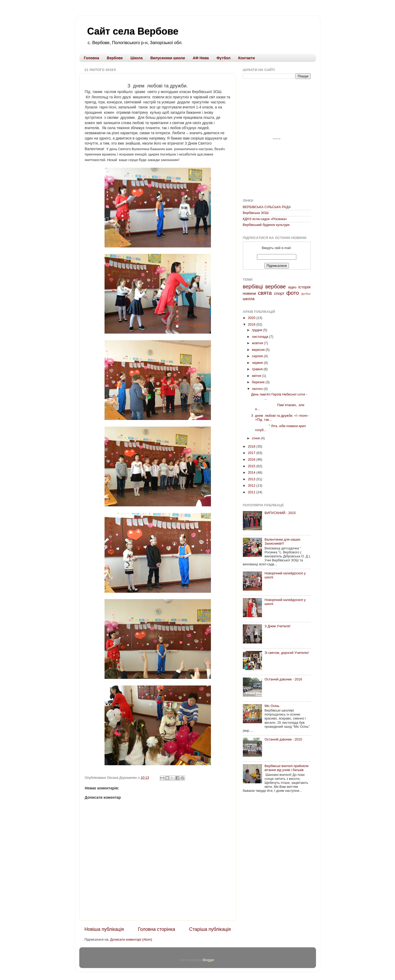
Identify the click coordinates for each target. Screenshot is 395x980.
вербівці (253, 287)
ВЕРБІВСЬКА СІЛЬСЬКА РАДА (267, 207)
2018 (252, 447)
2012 (252, 486)
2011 (252, 492)
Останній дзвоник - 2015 (283, 739)
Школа (136, 58)
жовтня (258, 343)
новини (250, 293)
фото (293, 293)
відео (292, 287)
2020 (252, 318)
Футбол (224, 58)
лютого (258, 389)
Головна (92, 58)
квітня (257, 376)
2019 (252, 325)
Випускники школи (168, 58)
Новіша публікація (104, 929)
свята (265, 293)
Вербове (115, 58)
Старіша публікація (210, 929)
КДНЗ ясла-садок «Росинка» (265, 219)
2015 (252, 466)
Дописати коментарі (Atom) (131, 940)
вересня (259, 350)
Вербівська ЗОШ (256, 213)
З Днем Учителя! (278, 626)
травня (258, 369)
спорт (279, 293)
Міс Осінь (272, 706)
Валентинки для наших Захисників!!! (283, 542)
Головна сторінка (156, 929)
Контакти (246, 58)
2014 (252, 473)
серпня (258, 356)
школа (249, 299)
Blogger (208, 960)
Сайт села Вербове (133, 31)
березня (259, 382)
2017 (252, 453)
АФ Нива (201, 58)
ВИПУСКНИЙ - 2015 (280, 513)
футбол (306, 294)
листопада (261, 337)
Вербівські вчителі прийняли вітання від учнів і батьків (287, 768)
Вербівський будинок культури (266, 225)
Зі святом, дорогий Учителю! (287, 653)
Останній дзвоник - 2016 (283, 679)
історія (305, 287)
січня (256, 438)
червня (258, 363)
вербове (275, 287)
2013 (252, 479)
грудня (257, 330)
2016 (252, 460)
